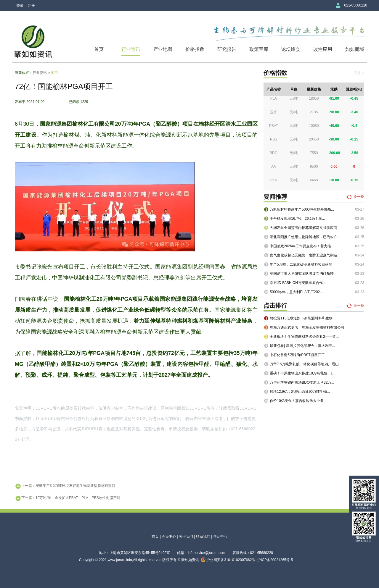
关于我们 (186, 537)
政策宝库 (259, 49)
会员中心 (169, 537)
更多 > (359, 73)
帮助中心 (220, 537)
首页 (99, 49)
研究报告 (227, 49)
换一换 (359, 197)
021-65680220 (356, 5)
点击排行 (275, 306)
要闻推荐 (275, 197)
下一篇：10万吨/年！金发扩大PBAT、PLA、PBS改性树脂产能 (68, 498)
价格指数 (195, 49)
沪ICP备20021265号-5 (275, 560)
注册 (31, 6)
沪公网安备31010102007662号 (228, 560)
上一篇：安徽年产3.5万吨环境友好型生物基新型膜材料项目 (65, 486)
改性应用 (323, 49)
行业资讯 (131, 49)
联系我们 (203, 537)
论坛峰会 (291, 49)
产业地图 (163, 49)
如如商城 (355, 49)
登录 (20, 6)
